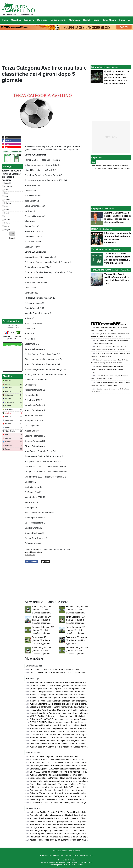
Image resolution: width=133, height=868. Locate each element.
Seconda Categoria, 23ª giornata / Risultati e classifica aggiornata (77, 610)
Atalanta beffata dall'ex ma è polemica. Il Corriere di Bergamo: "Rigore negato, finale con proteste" (108, 369)
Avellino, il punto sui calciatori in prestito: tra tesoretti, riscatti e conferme (62, 834)
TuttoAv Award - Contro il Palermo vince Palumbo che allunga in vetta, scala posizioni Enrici (71, 735)
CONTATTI (77, 855)
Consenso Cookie (60, 851)
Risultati (12, 238)
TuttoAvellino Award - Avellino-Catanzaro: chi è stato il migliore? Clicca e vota (65, 710)
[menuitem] (129, 20)
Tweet (46, 562)
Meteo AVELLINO (13, 346)
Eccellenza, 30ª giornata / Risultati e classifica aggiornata (77, 640)
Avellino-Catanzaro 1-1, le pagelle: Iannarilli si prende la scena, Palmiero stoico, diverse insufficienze (75, 704)
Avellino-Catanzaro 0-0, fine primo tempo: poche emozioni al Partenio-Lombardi (66, 728)
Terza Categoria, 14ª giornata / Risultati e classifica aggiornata (41, 651)
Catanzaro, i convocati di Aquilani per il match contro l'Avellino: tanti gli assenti (65, 766)
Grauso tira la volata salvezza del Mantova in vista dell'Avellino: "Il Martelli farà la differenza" (71, 781)
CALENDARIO (66, 855)
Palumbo (8, 210)
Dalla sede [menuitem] (42, 20)
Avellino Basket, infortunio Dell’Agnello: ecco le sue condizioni (58, 796)
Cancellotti (8, 186)
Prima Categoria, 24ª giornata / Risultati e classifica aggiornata (41, 620)
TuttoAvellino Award (101, 270)
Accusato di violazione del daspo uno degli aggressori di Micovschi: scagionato (65, 818)
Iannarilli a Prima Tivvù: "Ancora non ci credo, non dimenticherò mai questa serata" (67, 701)
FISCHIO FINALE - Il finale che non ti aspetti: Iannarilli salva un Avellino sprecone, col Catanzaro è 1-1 (76, 722)
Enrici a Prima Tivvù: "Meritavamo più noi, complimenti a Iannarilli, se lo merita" (66, 713)
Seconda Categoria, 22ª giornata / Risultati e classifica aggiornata (43, 630)
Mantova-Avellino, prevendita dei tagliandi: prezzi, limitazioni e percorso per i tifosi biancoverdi (72, 741)
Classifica (7, 376)
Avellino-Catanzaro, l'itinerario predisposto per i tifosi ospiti (56, 775)
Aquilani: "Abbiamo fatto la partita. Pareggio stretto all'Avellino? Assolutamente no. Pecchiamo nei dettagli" (78, 698)
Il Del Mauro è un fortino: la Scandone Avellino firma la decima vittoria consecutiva (67, 682)
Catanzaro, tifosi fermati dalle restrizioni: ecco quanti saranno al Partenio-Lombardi (67, 790)
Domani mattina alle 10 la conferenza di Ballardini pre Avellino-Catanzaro (63, 815)
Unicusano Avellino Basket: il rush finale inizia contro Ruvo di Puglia (60, 744)
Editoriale (96, 67)
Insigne (7, 230)
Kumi (6, 206)
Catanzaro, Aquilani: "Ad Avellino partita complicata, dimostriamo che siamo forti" (66, 769)
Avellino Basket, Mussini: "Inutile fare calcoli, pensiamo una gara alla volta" (64, 803)
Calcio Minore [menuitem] (109, 20)
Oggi (93, 162)
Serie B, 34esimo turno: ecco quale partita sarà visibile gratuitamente (61, 821)
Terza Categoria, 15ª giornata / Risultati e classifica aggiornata (75, 620)
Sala (6, 196)
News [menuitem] (96, 20)
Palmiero (8, 203)
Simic (6, 190)
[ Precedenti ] (12, 339)
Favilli (7, 226)
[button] (12, 234)
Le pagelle (96, 208)
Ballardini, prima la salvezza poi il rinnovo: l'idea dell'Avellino (57, 799)
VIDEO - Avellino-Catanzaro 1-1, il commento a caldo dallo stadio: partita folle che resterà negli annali (76, 716)
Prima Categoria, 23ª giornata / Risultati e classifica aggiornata (75, 630)
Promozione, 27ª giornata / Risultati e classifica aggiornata (41, 640)
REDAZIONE (54, 855)
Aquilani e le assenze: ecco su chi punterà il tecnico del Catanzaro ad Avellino (65, 840)
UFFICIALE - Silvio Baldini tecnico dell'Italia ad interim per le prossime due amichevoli (69, 772)
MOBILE (85, 855)
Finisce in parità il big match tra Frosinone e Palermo (54, 757)
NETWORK (44, 855)
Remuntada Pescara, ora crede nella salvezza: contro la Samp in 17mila (63, 837)
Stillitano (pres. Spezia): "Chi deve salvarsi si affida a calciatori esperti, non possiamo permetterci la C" (76, 831)
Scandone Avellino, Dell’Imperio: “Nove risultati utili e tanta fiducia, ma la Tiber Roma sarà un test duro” (76, 778)
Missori (7, 220)
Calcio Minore (36, 550)
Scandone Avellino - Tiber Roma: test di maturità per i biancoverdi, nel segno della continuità (72, 738)
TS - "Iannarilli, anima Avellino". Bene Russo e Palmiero (55, 670)
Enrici (7, 193)
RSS (92, 855)
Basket (95, 229)
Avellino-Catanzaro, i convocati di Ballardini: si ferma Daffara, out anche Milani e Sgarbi (69, 760)
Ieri (98, 162)
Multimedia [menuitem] (74, 20)
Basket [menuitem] (87, 20)
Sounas (7, 200)
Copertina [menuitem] (16, 20)
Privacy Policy (74, 851)
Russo (7, 216)
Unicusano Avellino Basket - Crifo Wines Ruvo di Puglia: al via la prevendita (64, 812)
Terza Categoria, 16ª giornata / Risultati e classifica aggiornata (41, 610)
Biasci (7, 213)
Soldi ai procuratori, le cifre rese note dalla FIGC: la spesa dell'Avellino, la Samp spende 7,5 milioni (74, 787)
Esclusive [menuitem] (29, 20)
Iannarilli (8, 183)
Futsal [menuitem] (122, 20)
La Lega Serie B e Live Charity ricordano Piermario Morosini (57, 828)
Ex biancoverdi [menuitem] (58, 20)
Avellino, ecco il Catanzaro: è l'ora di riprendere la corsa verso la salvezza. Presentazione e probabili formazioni (80, 747)
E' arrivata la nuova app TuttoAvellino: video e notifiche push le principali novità (66, 763)
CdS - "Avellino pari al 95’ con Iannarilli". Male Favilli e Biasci (57, 673)
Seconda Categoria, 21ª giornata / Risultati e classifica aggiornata (77, 651)
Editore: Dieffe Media (66, 860)
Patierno (8, 223)
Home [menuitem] (5, 20)
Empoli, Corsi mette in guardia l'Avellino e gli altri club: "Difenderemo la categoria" (67, 784)
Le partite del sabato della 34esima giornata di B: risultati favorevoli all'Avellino (65, 685)
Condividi (31, 562)
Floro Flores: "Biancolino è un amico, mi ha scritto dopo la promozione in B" (64, 824)
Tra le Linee (97, 249)
